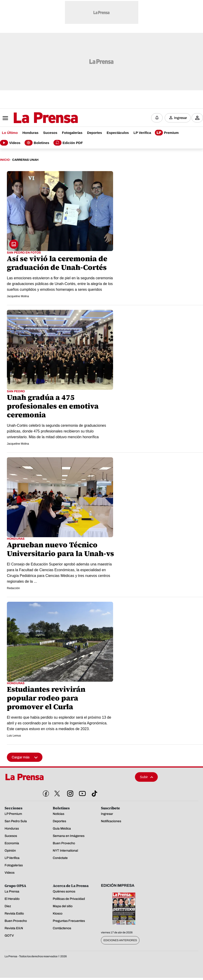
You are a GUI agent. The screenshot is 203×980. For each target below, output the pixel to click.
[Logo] (34, 118)
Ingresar (181, 118)
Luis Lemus (14, 736)
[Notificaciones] (157, 118)
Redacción (13, 588)
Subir (147, 777)
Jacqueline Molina (18, 296)
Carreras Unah (25, 160)
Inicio (5, 160)
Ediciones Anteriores (120, 940)
